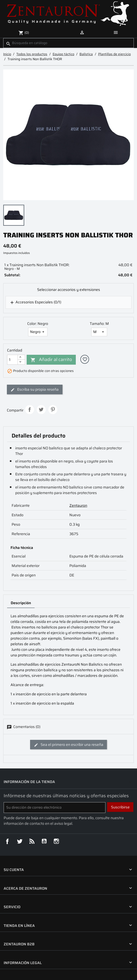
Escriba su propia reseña (35, 389)
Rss (32, 841)
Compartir (30, 410)
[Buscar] (68, 43)
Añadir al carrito (51, 359)
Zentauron (78, 505)
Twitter (19, 841)
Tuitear (41, 410)
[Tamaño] (99, 332)
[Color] (38, 332)
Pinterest (53, 410)
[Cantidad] (12, 360)
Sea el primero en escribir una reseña (69, 745)
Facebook (7, 841)
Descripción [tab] (21, 603)
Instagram (56, 841)
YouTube (44, 841)
